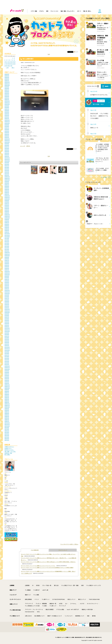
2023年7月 (7, 128)
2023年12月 (7, 120)
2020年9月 (7, 182)
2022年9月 (7, 144)
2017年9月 (7, 238)
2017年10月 (7, 237)
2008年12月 (7, 404)
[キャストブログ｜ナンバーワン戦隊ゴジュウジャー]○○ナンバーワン (38, 566)
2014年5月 (7, 301)
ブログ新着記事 (35, 550)
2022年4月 (7, 151)
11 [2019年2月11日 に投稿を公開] (7, 62)
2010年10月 (7, 369)
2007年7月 (7, 431)
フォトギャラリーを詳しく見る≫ (69, 544)
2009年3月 (7, 399)
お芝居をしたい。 (8, 448)
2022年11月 (7, 140)
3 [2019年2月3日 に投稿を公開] (5, 60)
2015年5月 (7, 282)
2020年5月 (7, 188)
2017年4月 (7, 246)
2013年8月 (7, 316)
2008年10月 (7, 407)
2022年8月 (7, 145)
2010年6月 (7, 376)
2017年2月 (7, 249)
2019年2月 (7, 211)
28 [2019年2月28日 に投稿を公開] (11, 66)
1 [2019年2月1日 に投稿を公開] (13, 58)
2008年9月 (7, 409)
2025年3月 (7, 96)
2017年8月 (7, 240)
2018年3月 (7, 229)
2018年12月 (7, 215)
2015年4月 (7, 284)
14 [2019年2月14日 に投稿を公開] (11, 62)
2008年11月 (7, 405)
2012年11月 (7, 330)
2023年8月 (7, 126)
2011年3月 (7, 361)
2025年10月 (7, 85)
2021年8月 (7, 164)
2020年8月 (7, 183)
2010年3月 (7, 380)
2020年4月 (7, 189)
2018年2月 (7, 230)
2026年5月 (7, 74)
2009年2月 (7, 401)
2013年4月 (7, 322)
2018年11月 (7, 216)
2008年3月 (7, 418)
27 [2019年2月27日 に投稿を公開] (10, 66)
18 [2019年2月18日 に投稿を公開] (7, 64)
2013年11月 (7, 311)
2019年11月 (7, 197)
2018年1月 (7, 232)
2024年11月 (7, 103)
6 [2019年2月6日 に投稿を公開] (10, 60)
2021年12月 (7, 158)
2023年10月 (7, 123)
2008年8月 (7, 410)
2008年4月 (7, 416)
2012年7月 (7, 336)
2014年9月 (7, 295)
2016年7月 (7, 260)
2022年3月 (7, 153)
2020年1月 (7, 194)
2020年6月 (7, 186)
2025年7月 (7, 90)
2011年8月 (7, 353)
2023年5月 (7, 131)
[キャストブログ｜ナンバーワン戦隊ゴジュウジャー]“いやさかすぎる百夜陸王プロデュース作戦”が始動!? (47, 568)
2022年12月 (7, 139)
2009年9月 (7, 390)
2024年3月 (7, 115)
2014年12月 (7, 290)
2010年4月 (7, 379)
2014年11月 (7, 292)
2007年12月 (7, 423)
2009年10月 (7, 388)
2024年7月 (7, 109)
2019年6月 (7, 205)
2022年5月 (7, 150)
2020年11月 (7, 178)
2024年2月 (7, 117)
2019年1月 (7, 213)
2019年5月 (7, 207)
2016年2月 (7, 268)
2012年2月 (7, 344)
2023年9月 (7, 125)
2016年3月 (7, 267)
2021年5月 (7, 169)
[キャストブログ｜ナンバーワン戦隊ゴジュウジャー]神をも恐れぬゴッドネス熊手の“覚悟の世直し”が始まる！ (48, 562)
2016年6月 (7, 262)
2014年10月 (7, 293)
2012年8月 (7, 334)
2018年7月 (7, 222)
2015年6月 (7, 281)
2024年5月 (7, 112)
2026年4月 (7, 76)
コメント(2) (23, 146)
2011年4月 (7, 360)
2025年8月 (7, 88)
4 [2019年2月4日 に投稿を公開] (6, 60)
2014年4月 (7, 303)
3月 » (13, 68)
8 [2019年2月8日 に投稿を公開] (13, 60)
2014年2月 (7, 306)
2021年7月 (7, 166)
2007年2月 (7, 439)
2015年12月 (7, 271)
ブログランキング (63, 550)
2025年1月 (7, 99)
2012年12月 (7, 328)
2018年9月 (7, 219)
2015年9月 (7, 276)
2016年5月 (7, 263)
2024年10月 (7, 104)
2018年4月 (7, 227)
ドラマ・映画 (34, 11)
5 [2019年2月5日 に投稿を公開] (8, 60)
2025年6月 (7, 92)
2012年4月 (7, 341)
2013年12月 (7, 309)
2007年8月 (7, 429)
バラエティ (42, 11)
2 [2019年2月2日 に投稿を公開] (14, 58)
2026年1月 (7, 81)
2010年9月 (7, 371)
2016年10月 (7, 256)
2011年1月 (7, 364)
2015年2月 (7, 287)
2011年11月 (7, 349)
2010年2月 (7, 382)
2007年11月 (7, 424)
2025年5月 (7, 93)
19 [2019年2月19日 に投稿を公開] (8, 64)
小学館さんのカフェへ (9, 447)
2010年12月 (7, 366)
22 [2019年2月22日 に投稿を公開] (13, 64)
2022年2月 (7, 155)
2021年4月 (7, 170)
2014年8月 (7, 297)
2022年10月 (7, 142)
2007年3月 (7, 437)
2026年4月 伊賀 (8, 453)
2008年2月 (7, 420)
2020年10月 (7, 180)
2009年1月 (7, 402)
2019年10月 (7, 199)
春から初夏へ (7, 455)
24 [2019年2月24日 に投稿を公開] (5, 66)
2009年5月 (7, 396)
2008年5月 (7, 415)
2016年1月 (7, 270)
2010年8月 (7, 372)
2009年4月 (7, 398)
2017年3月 (7, 248)
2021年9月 (7, 163)
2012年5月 (7, 339)
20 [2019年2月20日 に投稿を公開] (10, 64)
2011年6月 (7, 357)
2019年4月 (7, 208)
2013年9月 (7, 314)
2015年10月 (7, 275)
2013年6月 (7, 319)
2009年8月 (7, 391)
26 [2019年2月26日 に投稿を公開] (8, 66)
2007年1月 (7, 440)
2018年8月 (7, 221)
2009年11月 (7, 387)
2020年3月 (7, 191)
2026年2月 (7, 79)
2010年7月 (7, 374)
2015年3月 (7, 286)
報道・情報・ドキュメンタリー (68, 11)
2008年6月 (7, 413)
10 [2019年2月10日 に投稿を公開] (5, 62)
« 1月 (7, 68)
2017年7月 (7, 241)
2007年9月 (7, 428)
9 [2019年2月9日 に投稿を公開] (14, 60)
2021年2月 (7, 174)
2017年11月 (7, 235)
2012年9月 (7, 333)
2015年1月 (7, 289)
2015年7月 (7, 279)
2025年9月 (7, 87)
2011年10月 (7, 350)
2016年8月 (7, 259)
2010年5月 (7, 377)
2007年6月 (7, 432)
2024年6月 (7, 111)
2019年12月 (7, 196)
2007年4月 (7, 435)
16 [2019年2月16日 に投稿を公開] (15, 62)
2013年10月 (7, 312)
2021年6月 (7, 167)
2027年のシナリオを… (9, 450)
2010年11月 (7, 368)
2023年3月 (7, 134)
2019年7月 (7, 204)
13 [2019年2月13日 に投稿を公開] (10, 62)
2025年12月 (7, 82)
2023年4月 (7, 133)
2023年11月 (7, 122)
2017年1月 (7, 251)
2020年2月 (7, 193)
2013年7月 (7, 317)
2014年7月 (7, 298)
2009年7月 (7, 393)
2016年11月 (7, 254)
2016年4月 (7, 265)
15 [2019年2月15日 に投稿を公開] (13, 62)
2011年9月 (7, 352)
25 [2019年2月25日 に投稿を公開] (7, 66)
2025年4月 (7, 95)
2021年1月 (7, 175)
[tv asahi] (17, 11)
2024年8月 (7, 107)
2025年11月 (7, 84)
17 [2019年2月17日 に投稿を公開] (5, 64)
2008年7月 (7, 412)
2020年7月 (7, 185)
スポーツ (79, 11)
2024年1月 (7, 118)
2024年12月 (7, 101)
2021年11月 (7, 159)
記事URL (28, 146)
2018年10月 (7, 218)
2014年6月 (7, 300)
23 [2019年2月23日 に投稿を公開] (15, 64)
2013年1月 (7, 327)
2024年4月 (7, 114)
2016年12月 (7, 252)
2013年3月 (7, 323)
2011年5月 (7, 358)
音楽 (47, 11)
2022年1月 (7, 156)
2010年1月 (7, 383)
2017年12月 (7, 234)
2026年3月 (7, 77)
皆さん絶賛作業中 (28, 59)
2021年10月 (7, 161)
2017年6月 (7, 243)
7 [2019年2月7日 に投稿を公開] (11, 60)
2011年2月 (7, 363)
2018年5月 (7, 226)
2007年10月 (7, 426)
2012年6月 (7, 338)
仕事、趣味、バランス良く (10, 452)
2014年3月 (7, 305)
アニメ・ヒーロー (54, 11)
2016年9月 (7, 257)
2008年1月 (7, 421)
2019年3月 (7, 210)
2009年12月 (7, 385)
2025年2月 (7, 98)
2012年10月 (7, 331)
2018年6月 (7, 224)
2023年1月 (7, 137)
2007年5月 (7, 434)
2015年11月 (7, 273)
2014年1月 (7, 308)
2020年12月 (7, 177)
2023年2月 (7, 136)
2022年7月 (7, 147)
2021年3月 (7, 172)
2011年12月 (7, 347)
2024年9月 (7, 106)
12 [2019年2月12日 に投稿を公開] (8, 62)
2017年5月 (7, 245)
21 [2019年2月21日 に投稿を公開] (11, 64)
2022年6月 (7, 148)
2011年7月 (7, 355)
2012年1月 (7, 345)
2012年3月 (7, 342)
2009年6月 (7, 394)
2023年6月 (7, 129)
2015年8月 (7, 278)
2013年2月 (7, 325)
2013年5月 (7, 320)
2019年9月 (7, 200)
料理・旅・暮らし (87, 11)
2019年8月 (7, 202)
